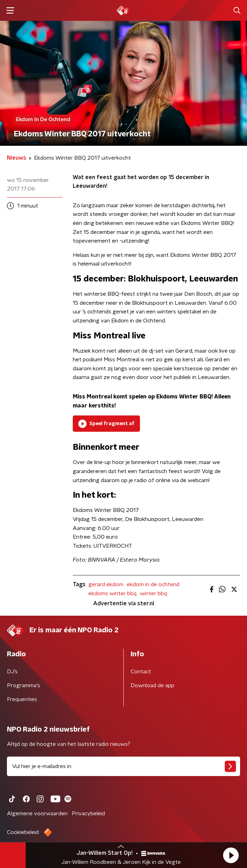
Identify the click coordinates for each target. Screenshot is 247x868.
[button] (231, 855)
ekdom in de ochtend (153, 584)
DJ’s (12, 672)
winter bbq (153, 593)
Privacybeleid (88, 814)
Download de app (152, 685)
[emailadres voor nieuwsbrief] (123, 766)
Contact (141, 672)
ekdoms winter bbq (112, 593)
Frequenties (22, 699)
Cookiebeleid (23, 832)
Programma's (24, 685)
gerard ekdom (106, 584)
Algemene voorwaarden (37, 814)
